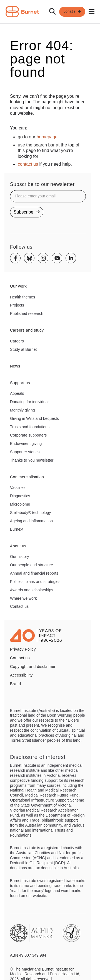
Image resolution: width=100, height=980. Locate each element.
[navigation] (50, 12)
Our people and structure (32, 565)
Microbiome (20, 504)
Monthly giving (22, 410)
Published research (27, 313)
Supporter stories (25, 452)
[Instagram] (43, 258)
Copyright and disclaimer (33, 667)
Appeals (17, 393)
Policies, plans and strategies (35, 582)
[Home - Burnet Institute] (22, 12)
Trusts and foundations (30, 427)
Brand (15, 684)
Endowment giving (26, 444)
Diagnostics (20, 496)
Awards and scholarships (32, 590)
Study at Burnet (23, 349)
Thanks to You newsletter (32, 460)
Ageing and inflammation (31, 521)
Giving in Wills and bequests (34, 418)
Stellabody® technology (30, 513)
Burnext (17, 529)
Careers (17, 341)
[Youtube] (57, 258)
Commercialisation (27, 477)
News (15, 366)
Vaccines (18, 487)
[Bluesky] (29, 258)
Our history (19, 557)
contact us (28, 164)
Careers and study (27, 330)
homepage (47, 137)
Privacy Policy (23, 649)
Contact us (19, 606)
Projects (17, 305)
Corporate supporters (28, 435)
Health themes (22, 297)
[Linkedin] (71, 258)
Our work (18, 286)
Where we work (23, 598)
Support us (20, 383)
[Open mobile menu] (92, 12)
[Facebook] (15, 258)
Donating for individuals (30, 402)
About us (18, 546)
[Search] (52, 12)
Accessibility (21, 675)
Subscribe (27, 212)
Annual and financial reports (34, 573)
